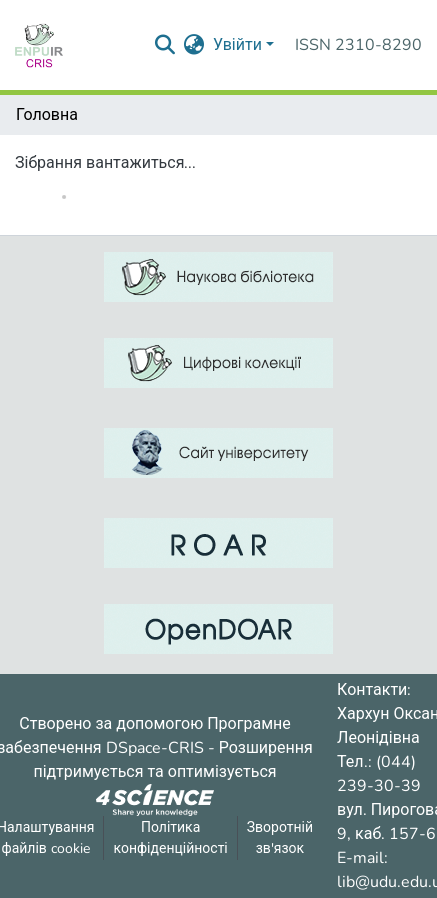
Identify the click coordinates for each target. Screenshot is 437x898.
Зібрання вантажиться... (105, 163)
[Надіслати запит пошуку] (165, 45)
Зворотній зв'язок (280, 838)
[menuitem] (194, 45)
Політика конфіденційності (170, 838)
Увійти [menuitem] (237, 45)
